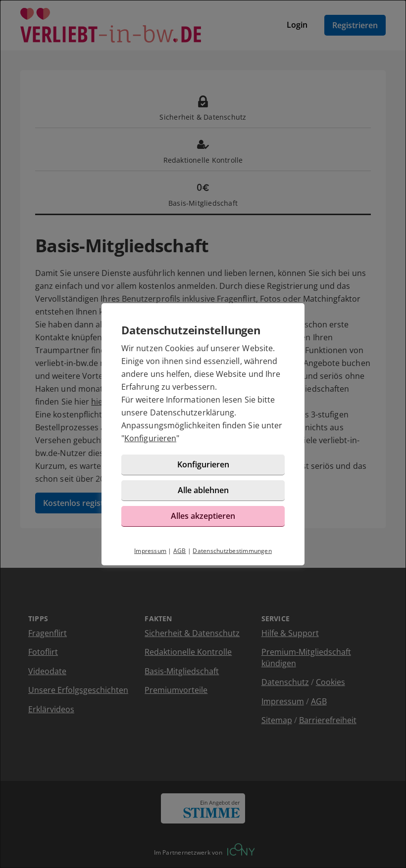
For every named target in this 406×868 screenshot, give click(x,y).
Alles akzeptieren (203, 516)
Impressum (150, 551)
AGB (180, 551)
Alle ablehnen (203, 490)
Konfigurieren (150, 438)
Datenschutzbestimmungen (232, 551)
